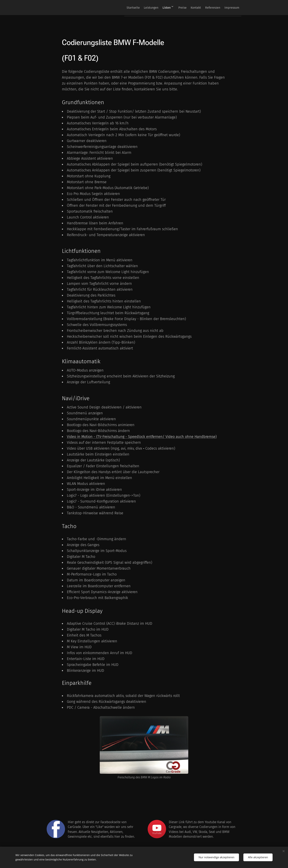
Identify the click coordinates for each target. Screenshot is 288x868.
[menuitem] (118, 8)
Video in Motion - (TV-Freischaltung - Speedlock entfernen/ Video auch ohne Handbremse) (142, 437)
